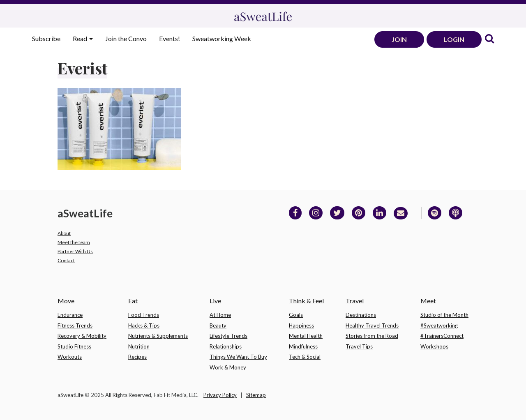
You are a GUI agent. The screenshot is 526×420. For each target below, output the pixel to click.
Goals (296, 315)
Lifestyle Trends (228, 336)
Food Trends (144, 315)
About (64, 233)
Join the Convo (126, 38)
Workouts (70, 357)
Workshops (434, 346)
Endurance (70, 315)
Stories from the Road (372, 336)
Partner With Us (75, 251)
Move (66, 301)
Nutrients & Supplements (158, 336)
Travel (355, 301)
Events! (170, 38)
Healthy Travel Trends (372, 325)
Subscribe (46, 38)
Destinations (361, 315)
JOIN (399, 39)
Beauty (218, 325)
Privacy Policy (220, 395)
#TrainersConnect (442, 336)
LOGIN (454, 39)
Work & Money (228, 367)
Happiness (301, 325)
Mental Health (306, 336)
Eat (133, 301)
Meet (428, 301)
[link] (489, 39)
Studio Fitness (74, 346)
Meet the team (74, 242)
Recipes (137, 357)
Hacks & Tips (144, 325)
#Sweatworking (439, 325)
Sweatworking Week (222, 38)
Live (215, 301)
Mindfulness (303, 346)
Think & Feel (306, 301)
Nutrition (139, 346)
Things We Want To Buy (238, 357)
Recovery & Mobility (82, 336)
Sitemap (256, 395)
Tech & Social (305, 357)
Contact (66, 260)
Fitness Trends (75, 325)
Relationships (226, 346)
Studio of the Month (444, 315)
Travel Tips (359, 346)
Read (81, 38)
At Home (220, 315)
